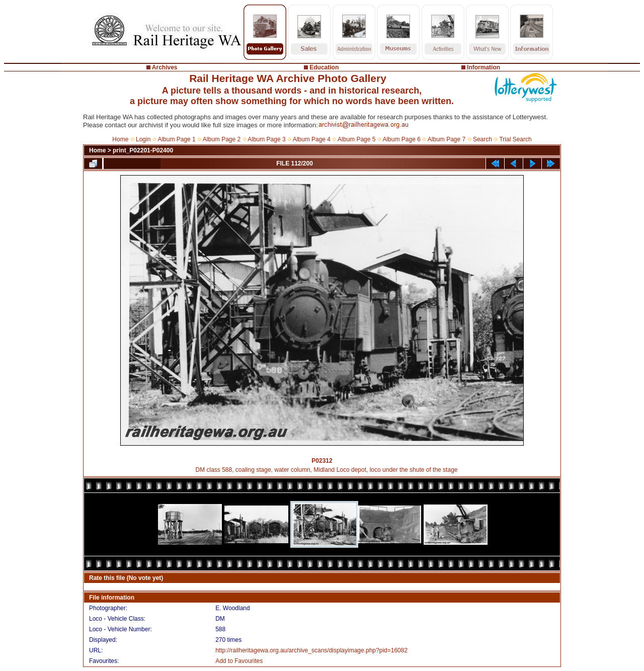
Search (482, 139)
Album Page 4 (312, 139)
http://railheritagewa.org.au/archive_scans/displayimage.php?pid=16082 (311, 650)
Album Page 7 (447, 139)
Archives (165, 67)
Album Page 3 (266, 139)
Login (143, 139)
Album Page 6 (401, 139)
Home (120, 139)
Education (324, 67)
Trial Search (515, 139)
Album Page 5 (356, 139)
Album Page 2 (222, 139)
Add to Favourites (239, 661)
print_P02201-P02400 (143, 150)
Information (484, 67)
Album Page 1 (176, 139)
